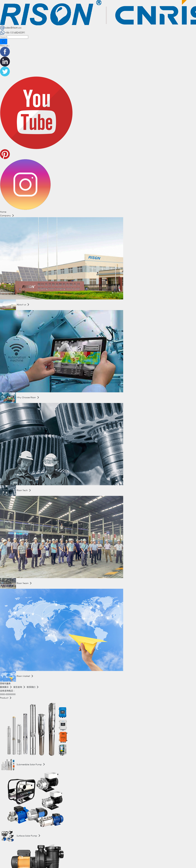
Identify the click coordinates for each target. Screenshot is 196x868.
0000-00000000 (8, 694)
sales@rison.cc (11, 28)
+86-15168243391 (13, 32)
